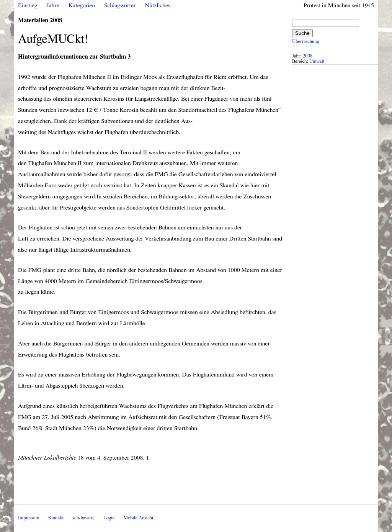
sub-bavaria (83, 518)
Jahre (53, 5)
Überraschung (305, 42)
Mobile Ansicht (139, 518)
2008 (308, 56)
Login (109, 518)
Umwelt (317, 61)
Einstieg (28, 5)
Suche (302, 33)
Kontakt (56, 518)
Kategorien (82, 5)
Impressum (29, 518)
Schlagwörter (120, 5)
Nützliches (158, 5)
